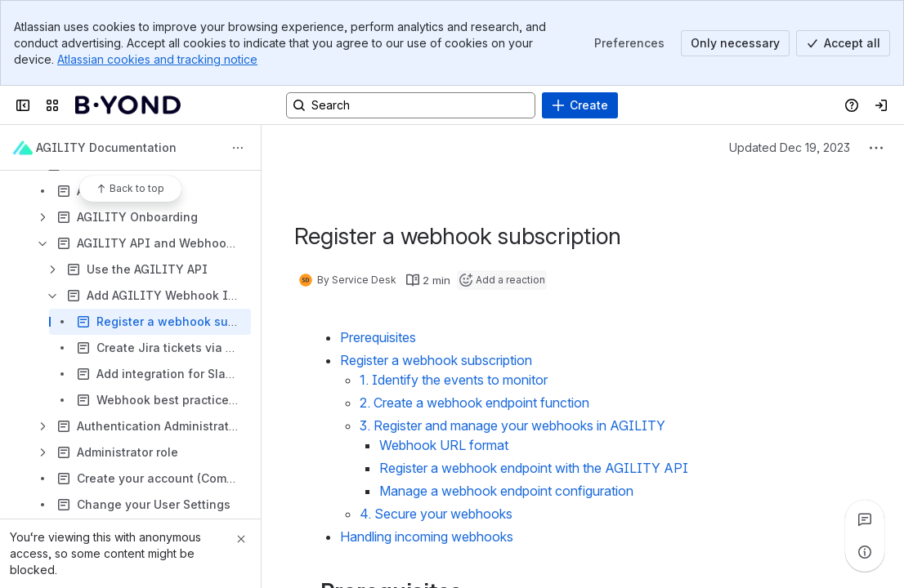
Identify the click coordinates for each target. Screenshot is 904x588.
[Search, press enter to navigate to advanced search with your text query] (411, 105)
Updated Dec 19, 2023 (790, 147)
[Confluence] (128, 105)
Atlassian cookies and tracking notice (157, 59)
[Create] (580, 105)
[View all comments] (865, 519)
